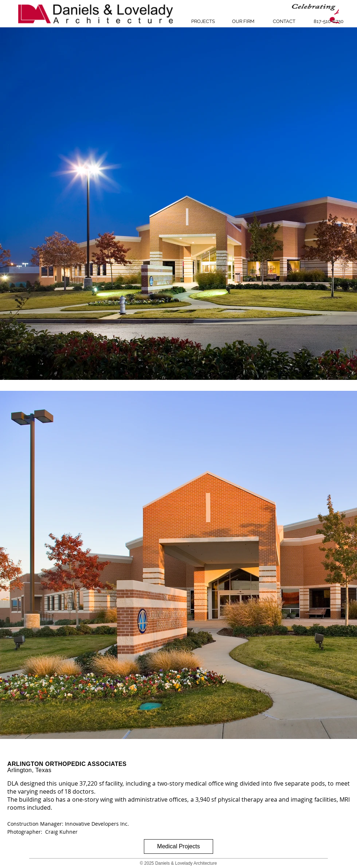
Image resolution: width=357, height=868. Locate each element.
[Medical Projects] (178, 846)
